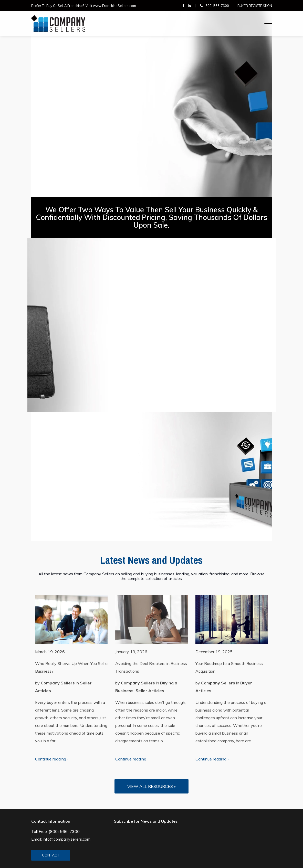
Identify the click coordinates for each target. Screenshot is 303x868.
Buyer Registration (255, 6)
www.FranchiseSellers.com (114, 6)
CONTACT (51, 855)
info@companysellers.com (67, 839)
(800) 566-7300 (217, 6)
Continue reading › (52, 759)
